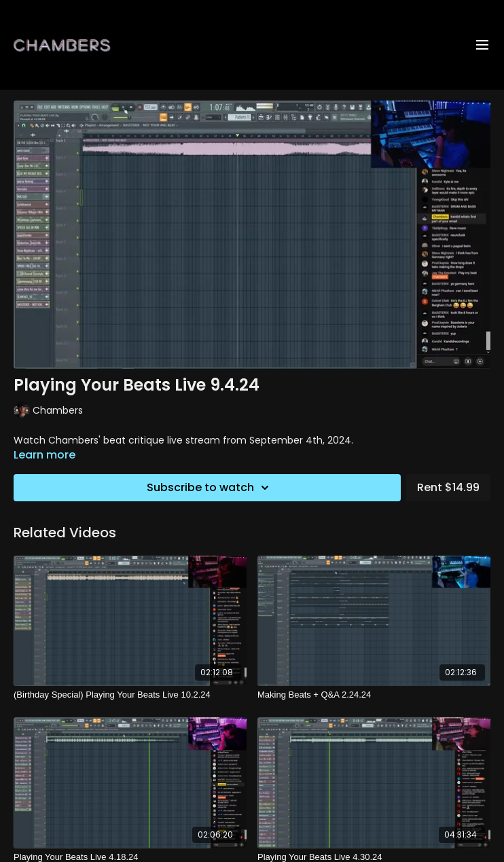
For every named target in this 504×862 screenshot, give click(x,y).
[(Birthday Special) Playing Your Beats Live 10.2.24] (130, 695)
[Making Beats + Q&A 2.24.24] (374, 695)
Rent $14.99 (448, 487)
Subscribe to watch (210, 488)
